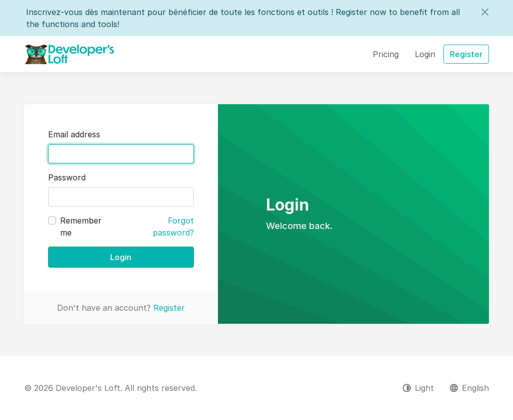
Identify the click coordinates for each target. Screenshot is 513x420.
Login (121, 257)
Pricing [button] (386, 54)
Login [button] (425, 54)
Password (67, 177)
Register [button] (466, 54)
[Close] (485, 12)
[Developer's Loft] (70, 54)
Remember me (81, 227)
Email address (74, 134)
